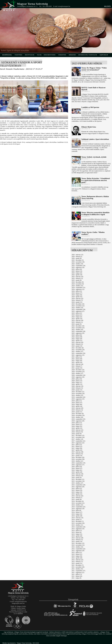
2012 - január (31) (77, 563)
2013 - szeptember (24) (78, 527)
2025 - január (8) (77, 280)
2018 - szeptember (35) (78, 419)
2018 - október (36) (77, 417)
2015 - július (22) (77, 488)
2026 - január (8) (77, 258)
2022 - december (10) (78, 326)
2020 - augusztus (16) (78, 377)
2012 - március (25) (77, 560)
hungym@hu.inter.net (18, 603)
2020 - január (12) (77, 390)
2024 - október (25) (77, 286)
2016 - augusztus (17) (78, 465)
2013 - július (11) (77, 530)
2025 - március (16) (77, 277)
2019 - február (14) (77, 410)
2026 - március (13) (77, 255)
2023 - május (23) (77, 317)
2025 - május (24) (77, 273)
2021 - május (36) (77, 361)
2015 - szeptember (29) (78, 485)
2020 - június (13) (77, 381)
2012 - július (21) (77, 552)
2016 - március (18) (77, 474)
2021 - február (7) (77, 366)
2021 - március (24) (77, 364)
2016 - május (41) (77, 470)
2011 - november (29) (78, 567)
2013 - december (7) (78, 521)
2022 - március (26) (77, 342)
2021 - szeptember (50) (78, 353)
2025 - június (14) (77, 271)
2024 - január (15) (77, 302)
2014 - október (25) (77, 505)
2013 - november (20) (78, 523)
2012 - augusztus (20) (78, 551)
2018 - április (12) (77, 428)
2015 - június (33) (77, 490)
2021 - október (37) (77, 351)
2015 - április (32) (77, 494)
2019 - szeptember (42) (78, 397)
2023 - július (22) (77, 313)
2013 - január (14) (77, 541)
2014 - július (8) (76, 510)
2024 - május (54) (77, 295)
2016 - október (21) (77, 461)
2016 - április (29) (77, 472)
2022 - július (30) (77, 335)
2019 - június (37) (77, 403)
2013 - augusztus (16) (78, 529)
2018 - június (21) (77, 425)
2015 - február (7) (77, 498)
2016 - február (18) (77, 476)
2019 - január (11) (77, 412)
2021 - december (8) (78, 348)
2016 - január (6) (77, 478)
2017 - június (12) (77, 446)
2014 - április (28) (77, 516)
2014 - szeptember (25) (78, 507)
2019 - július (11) (77, 401)
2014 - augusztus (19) (78, 509)
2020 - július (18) (77, 379)
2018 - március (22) (77, 430)
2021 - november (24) (78, 350)
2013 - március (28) (77, 538)
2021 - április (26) (77, 362)
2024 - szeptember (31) (78, 288)
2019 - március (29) (77, 408)
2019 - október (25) (77, 395)
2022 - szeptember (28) (78, 331)
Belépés (108, 6)
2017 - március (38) (77, 452)
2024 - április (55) (77, 297)
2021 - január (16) (77, 368)
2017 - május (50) (77, 448)
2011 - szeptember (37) (78, 571)
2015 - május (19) (77, 492)
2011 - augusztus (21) (78, 573)
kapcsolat (104, 55)
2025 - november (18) (78, 262)
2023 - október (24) (77, 308)
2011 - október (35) (77, 569)
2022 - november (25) (78, 328)
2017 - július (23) (77, 445)
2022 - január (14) (77, 346)
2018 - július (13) (77, 423)
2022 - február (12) (77, 344)
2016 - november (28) (78, 459)
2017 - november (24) (78, 437)
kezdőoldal (7, 55)
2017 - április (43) (77, 450)
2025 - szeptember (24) (78, 266)
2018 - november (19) (78, 415)
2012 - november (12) (78, 545)
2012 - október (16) (77, 547)
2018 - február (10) (77, 432)
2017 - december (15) (78, 436)
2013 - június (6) (77, 532)
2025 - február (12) (77, 278)
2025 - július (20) (77, 269)
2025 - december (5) (78, 260)
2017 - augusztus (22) (78, 443)
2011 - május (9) (76, 578)
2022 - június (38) (77, 337)
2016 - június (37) (77, 468)
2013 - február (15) (77, 540)
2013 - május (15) (77, 534)
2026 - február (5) (77, 256)
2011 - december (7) (78, 565)
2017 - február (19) (77, 454)
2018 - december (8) (78, 414)
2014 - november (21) (78, 503)
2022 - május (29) (77, 339)
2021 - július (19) (77, 357)
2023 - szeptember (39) (78, 309)
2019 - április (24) (77, 406)
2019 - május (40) (77, 404)
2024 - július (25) (77, 291)
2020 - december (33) (78, 370)
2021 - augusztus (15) (78, 355)
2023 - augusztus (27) (78, 311)
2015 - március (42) (77, 496)
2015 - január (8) (77, 499)
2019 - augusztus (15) (78, 399)
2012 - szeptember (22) (78, 549)
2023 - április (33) (77, 319)
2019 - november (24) (78, 393)
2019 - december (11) (78, 392)
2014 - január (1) (77, 520)
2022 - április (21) (77, 341)
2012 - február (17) (77, 562)
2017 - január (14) (77, 456)
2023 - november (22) (78, 306)
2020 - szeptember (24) (78, 375)
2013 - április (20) (77, 536)
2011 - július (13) (77, 574)
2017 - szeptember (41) (78, 441)
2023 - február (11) (77, 322)
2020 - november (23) (78, 372)
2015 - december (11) (78, 479)
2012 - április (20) (77, 558)
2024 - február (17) (77, 300)
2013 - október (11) (77, 525)
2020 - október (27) (77, 373)
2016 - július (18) (77, 467)
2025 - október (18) (77, 264)
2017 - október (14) (77, 439)
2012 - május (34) (77, 556)
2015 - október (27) (77, 483)
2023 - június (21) (77, 315)
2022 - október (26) (77, 330)
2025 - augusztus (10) (78, 267)
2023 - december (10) (78, 304)
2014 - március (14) (77, 518)
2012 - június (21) (77, 554)
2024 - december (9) (78, 282)
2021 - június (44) (77, 359)
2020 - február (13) (77, 388)
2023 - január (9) (77, 324)
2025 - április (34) (77, 275)
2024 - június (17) (77, 293)
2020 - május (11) (77, 383)
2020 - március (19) (77, 386)
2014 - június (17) (77, 512)
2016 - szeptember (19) (78, 463)
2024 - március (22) (77, 298)
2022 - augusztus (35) (78, 333)
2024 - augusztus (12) (78, 289)
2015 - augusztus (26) (78, 487)
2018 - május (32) (77, 426)
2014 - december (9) (78, 501)
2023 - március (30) (77, 320)
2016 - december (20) (78, 457)
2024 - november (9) (78, 284)
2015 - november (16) (78, 481)
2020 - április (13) (77, 384)
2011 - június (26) (77, 576)
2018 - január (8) (77, 434)
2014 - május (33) (77, 514)
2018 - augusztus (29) (78, 421)
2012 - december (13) (78, 543)
